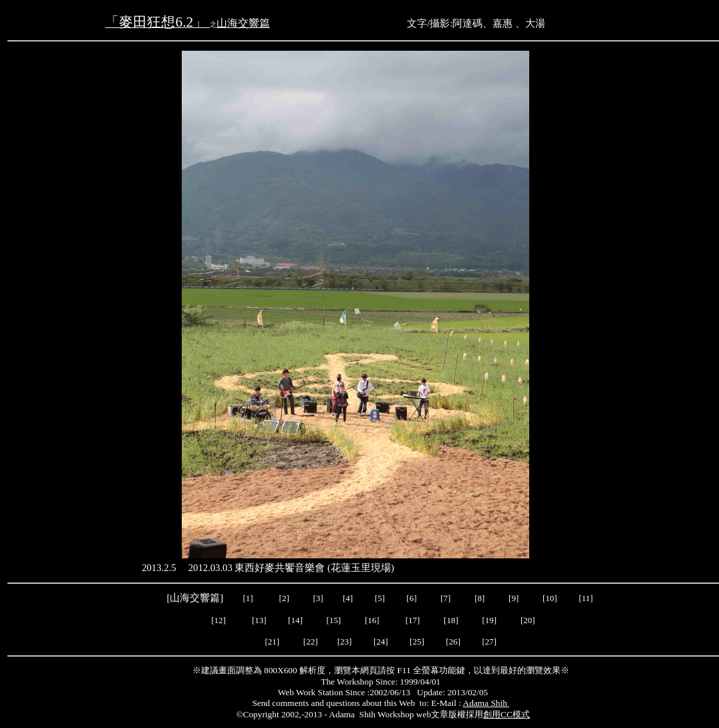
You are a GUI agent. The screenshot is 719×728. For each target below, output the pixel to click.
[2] (284, 598)
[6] (410, 598)
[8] (479, 598)
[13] (259, 620)
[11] (587, 598)
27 (489, 642)
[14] (296, 620)
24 (381, 642)
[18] (451, 620)
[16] (373, 620)
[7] (445, 598)
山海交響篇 (243, 23)
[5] (380, 598)
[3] (318, 598)
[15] (332, 620)
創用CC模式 (507, 714)
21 (272, 642)
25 (417, 642)
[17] (414, 620)
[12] (220, 620)
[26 (451, 642)
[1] (248, 598)
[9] (515, 598)
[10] (550, 598)
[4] (347, 598)
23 (344, 642)
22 (310, 642)
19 (489, 620)
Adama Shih (486, 703)
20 (528, 620)
